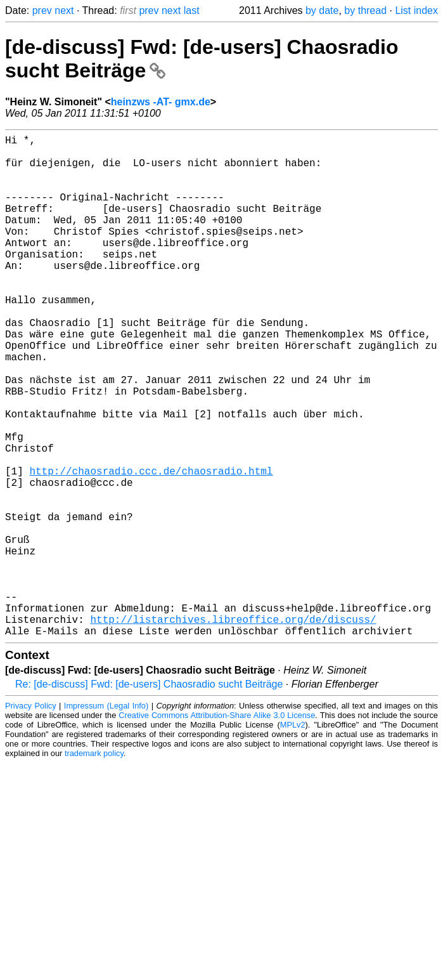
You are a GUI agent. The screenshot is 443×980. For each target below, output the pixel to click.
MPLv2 (293, 836)
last (192, 10)
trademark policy (94, 865)
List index (416, 10)
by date (322, 10)
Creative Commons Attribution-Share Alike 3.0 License (217, 827)
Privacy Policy (31, 817)
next (64, 10)
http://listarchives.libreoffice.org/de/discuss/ (233, 728)
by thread (365, 10)
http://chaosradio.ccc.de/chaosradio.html (151, 547)
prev (42, 10)
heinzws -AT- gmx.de (161, 102)
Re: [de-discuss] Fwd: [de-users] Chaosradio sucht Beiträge (149, 796)
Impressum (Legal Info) (106, 817)
